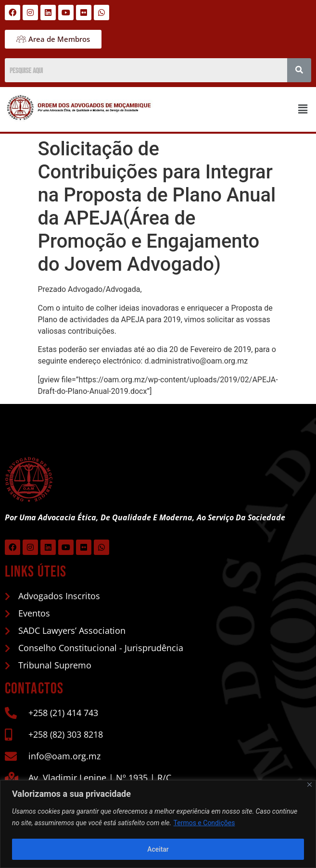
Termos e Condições (204, 823)
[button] (303, 110)
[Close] (310, 785)
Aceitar (158, 849)
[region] (158, 824)
